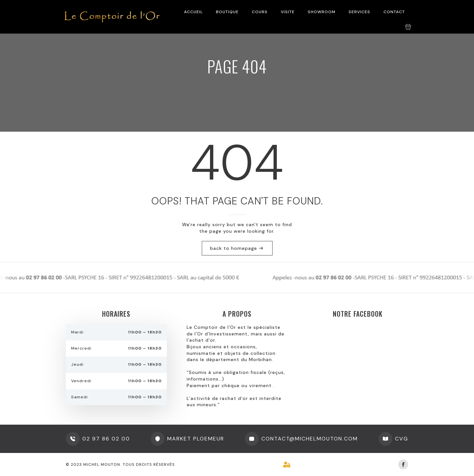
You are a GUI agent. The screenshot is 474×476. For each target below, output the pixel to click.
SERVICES (359, 12)
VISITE (288, 12)
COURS (260, 12)
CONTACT (394, 12)
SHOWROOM (322, 12)
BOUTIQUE (227, 12)
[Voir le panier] (408, 27)
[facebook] (403, 464)
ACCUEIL (193, 12)
